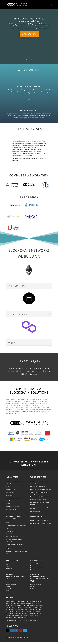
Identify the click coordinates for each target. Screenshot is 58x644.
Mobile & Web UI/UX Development (40, 497)
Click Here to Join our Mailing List (17, 637)
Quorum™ (33, 586)
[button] (9, 185)
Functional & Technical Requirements (41, 489)
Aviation (8, 487)
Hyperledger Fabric (36, 584)
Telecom (8, 504)
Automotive (9, 484)
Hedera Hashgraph (11, 584)
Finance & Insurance (11, 492)
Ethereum (9, 582)
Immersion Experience (37, 568)
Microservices (10, 534)
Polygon (8, 586)
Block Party (34, 570)
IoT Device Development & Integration (17, 525)
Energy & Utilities (11, 489)
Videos (8, 566)
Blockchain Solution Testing (38, 500)
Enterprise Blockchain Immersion (40, 520)
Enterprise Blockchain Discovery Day (41, 523)
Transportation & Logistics (13, 506)
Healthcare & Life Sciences (13, 498)
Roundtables (34, 566)
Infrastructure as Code (12, 537)
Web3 (7, 522)
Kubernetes (9, 528)
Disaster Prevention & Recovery (15, 544)
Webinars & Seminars (36, 564)
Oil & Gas (8, 501)
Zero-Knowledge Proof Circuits (39, 481)
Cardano (8, 588)
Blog (7, 564)
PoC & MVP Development (37, 487)
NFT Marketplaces (35, 511)
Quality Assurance (11, 509)
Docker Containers (11, 531)
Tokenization (34, 484)
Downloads (9, 568)
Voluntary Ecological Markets (14, 481)
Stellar (8, 590)
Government (9, 495)
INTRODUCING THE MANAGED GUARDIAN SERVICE (29, 20)
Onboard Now (29, 34)
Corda (32, 588)
